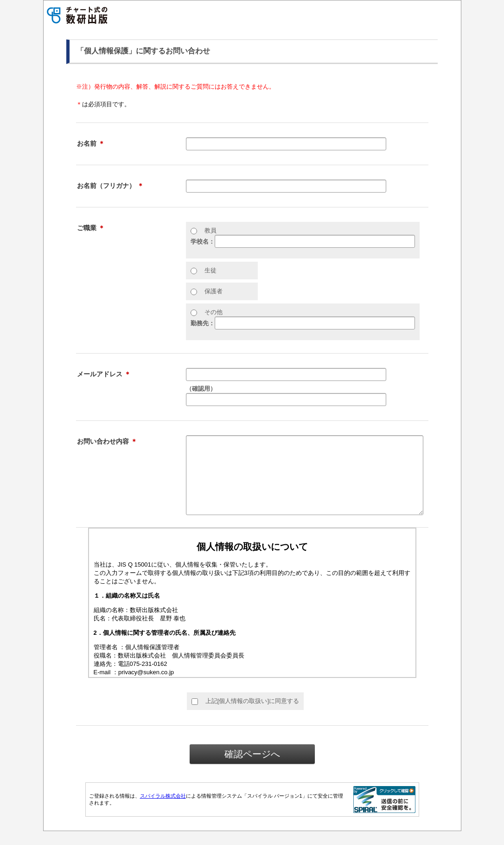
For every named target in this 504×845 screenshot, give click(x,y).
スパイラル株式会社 (163, 810)
